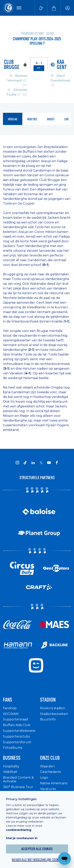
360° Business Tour (18, 787)
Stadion (48, 700)
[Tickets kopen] (41, 8)
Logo (44, 778)
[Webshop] (54, 8)
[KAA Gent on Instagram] (17, 463)
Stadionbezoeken (54, 714)
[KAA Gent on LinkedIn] (33, 463)
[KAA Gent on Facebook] (57, 463)
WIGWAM (11, 714)
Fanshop (10, 708)
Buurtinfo (48, 719)
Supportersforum (17, 742)
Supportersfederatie (19, 731)
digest (51, 119)
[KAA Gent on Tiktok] (25, 463)
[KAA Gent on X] (41, 463)
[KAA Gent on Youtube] (49, 463)
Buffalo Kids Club (17, 725)
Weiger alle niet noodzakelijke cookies (37, 860)
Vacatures (48, 789)
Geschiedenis (50, 772)
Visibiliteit (10, 772)
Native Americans (54, 783)
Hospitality (11, 766)
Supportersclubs (16, 736)
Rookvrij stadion (53, 708)
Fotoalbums (13, 748)
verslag (13, 119)
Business (12, 758)
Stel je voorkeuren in (22, 838)
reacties (32, 119)
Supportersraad (15, 719)
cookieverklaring (19, 830)
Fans (7, 700)
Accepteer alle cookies (37, 849)
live (67, 119)
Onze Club (50, 758)
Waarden (47, 766)
